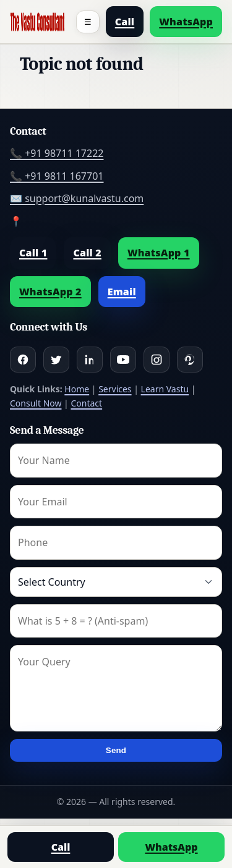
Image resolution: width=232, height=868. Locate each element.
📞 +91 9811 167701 (57, 176)
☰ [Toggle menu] (88, 22)
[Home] (37, 22)
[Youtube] (123, 360)
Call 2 (87, 253)
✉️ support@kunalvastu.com (77, 198)
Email (122, 292)
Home (77, 389)
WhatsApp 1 (159, 253)
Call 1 (33, 253)
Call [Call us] (61, 847)
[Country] (116, 582)
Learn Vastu (165, 389)
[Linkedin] (90, 360)
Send (116, 750)
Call (125, 22)
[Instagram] (157, 360)
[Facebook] (23, 360)
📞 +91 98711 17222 (57, 153)
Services (115, 389)
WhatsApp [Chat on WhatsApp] (171, 847)
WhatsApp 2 (50, 292)
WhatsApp (186, 22)
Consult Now (36, 403)
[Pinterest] (190, 360)
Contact (86, 403)
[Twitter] (56, 360)
